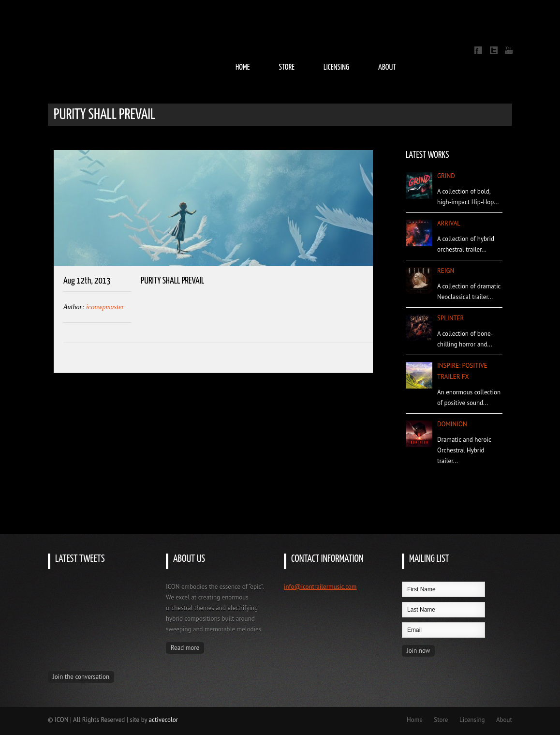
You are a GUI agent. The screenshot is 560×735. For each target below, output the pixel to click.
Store (287, 67)
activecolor (164, 720)
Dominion (452, 424)
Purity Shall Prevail (172, 281)
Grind (446, 176)
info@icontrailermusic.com (320, 587)
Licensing (336, 67)
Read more (185, 648)
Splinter (450, 318)
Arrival (449, 223)
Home (243, 67)
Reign (446, 271)
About (387, 67)
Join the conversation (81, 677)
